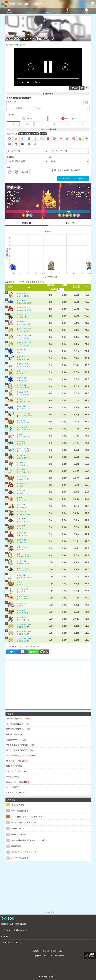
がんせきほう (23, 423)
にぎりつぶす (23, 331)
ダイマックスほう (25, 359)
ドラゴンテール (24, 413)
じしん (21, 373)
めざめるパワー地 (25, 336)
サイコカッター (24, 448)
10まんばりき (24, 507)
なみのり (22, 444)
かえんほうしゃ (84, 196)
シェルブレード (24, 500)
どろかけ (22, 420)
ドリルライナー (24, 521)
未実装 (25, 172)
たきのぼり (23, 300)
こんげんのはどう (25, 303)
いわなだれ (23, 317)
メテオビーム (23, 352)
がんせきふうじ (84, 194)
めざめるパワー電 (25, 624)
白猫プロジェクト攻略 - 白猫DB (14, 924)
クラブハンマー (24, 401)
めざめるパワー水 (25, 329)
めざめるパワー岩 (25, 343)
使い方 (74, 88)
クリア (43, 134)
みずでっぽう (23, 427)
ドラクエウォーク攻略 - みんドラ (14, 930)
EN (87, 88)
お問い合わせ (58, 951)
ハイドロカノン (24, 366)
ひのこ (71, 194)
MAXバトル (26, 98)
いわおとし (23, 350)
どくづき (22, 357)
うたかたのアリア (25, 578)
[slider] (48, 79)
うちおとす (23, 314)
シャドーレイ (23, 451)
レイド (16, 98)
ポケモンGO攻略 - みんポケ (25, 4)
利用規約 (36, 951)
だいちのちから (24, 514)
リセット (65, 178)
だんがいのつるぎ (25, 310)
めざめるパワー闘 (25, 631)
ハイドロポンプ (24, 409)
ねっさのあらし (24, 296)
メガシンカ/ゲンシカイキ (29, 134)
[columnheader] (11, 287)
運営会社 (46, 951)
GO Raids (5, 936)
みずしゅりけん (24, 364)
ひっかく (72, 192)
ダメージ (70, 223)
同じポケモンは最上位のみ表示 (67, 170)
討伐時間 (26, 223)
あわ (20, 399)
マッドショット (24, 293)
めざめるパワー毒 (25, 638)
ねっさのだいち (24, 458)
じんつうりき (23, 392)
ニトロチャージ (84, 192)
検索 (81, 179)
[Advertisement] (48, 684)
